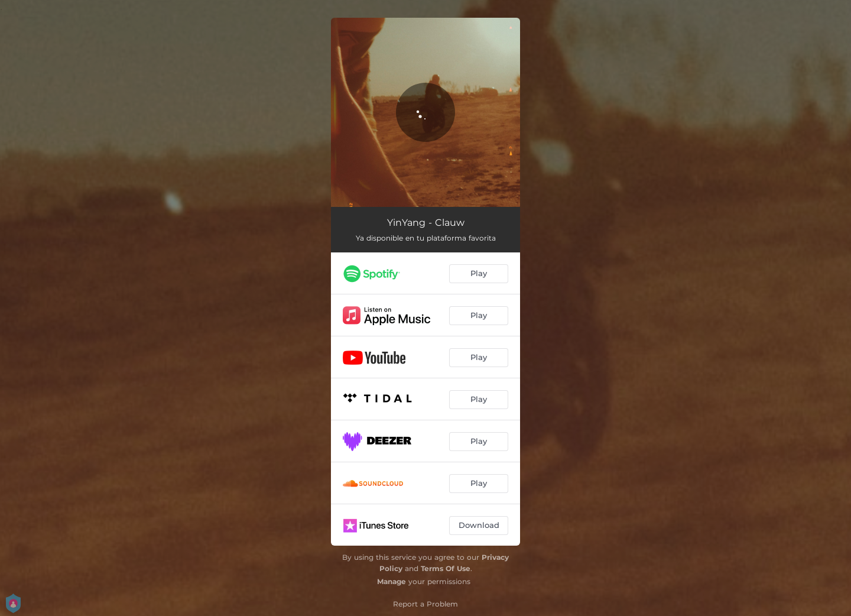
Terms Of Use (446, 568)
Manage (392, 581)
